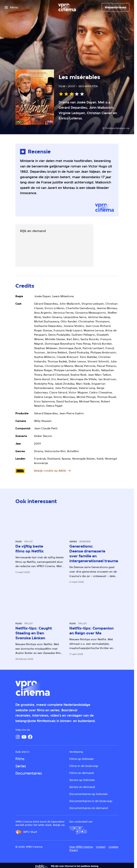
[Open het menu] (11, 7)
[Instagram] (18, 737)
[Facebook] (30, 737)
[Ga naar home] (67, 7)
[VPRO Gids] (78, 830)
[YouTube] (24, 737)
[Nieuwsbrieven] (116, 7)
